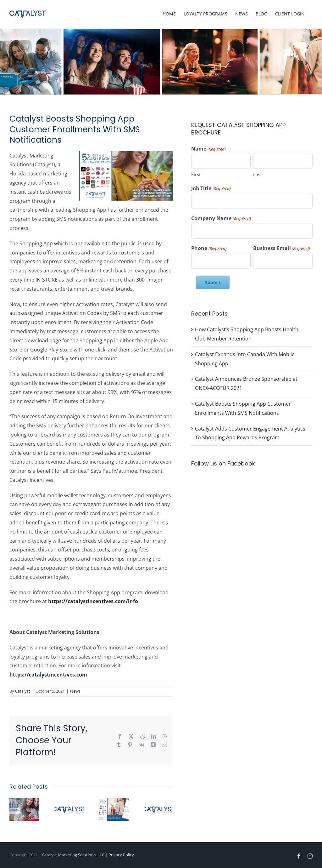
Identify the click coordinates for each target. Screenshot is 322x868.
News (75, 691)
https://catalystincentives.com (48, 675)
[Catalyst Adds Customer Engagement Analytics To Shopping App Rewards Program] (114, 802)
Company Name (221, 219)
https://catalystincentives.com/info (93, 601)
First (196, 174)
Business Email (282, 248)
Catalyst (23, 691)
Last (258, 174)
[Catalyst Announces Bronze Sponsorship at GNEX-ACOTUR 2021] (69, 802)
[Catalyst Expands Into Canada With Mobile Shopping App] (24, 802)
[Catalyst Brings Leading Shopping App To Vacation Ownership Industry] (158, 802)
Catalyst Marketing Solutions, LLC (73, 855)
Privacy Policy (121, 855)
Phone (209, 248)
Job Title (211, 189)
